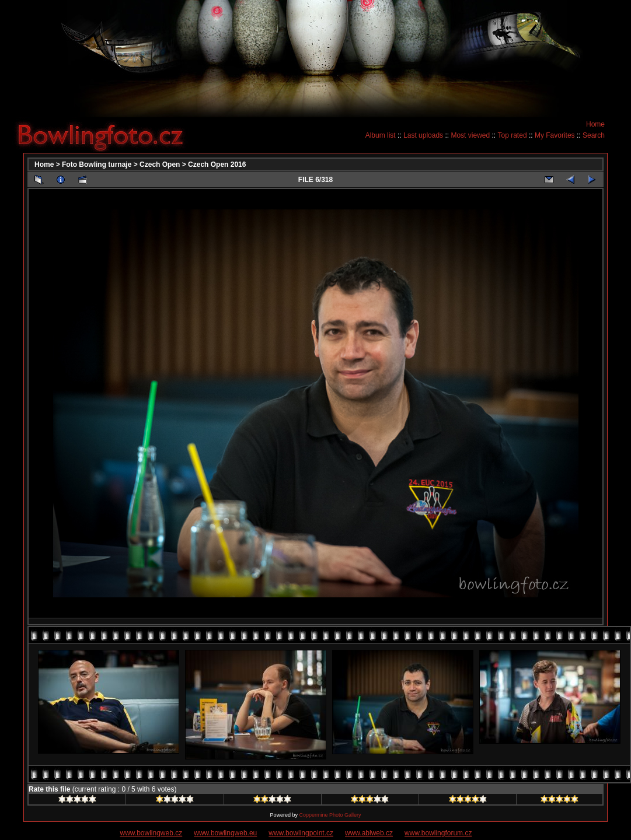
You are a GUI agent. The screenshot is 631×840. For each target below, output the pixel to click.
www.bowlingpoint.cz (301, 833)
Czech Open (160, 164)
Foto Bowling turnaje (97, 164)
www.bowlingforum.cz (438, 833)
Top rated (513, 135)
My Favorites (555, 135)
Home (595, 124)
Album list (381, 135)
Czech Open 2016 (217, 164)
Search (594, 135)
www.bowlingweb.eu (225, 833)
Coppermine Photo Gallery (330, 815)
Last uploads (423, 135)
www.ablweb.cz (369, 833)
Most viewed (470, 135)
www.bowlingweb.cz (151, 833)
